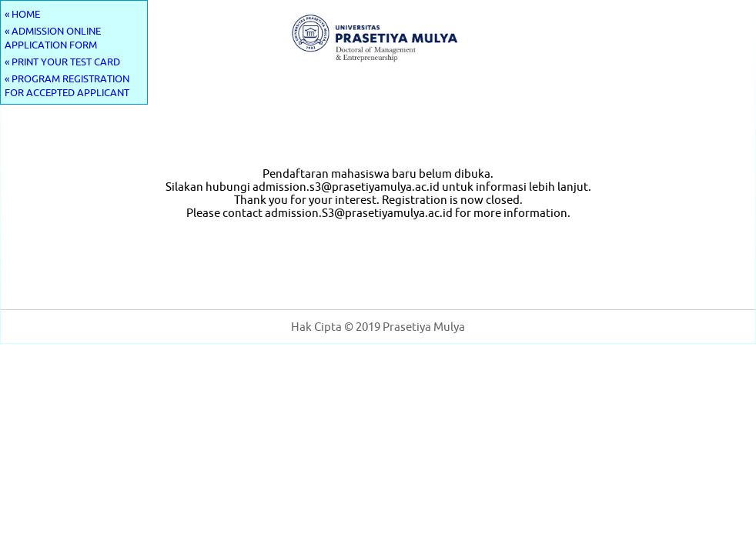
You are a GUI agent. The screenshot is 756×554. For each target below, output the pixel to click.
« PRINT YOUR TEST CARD (62, 62)
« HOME (22, 14)
